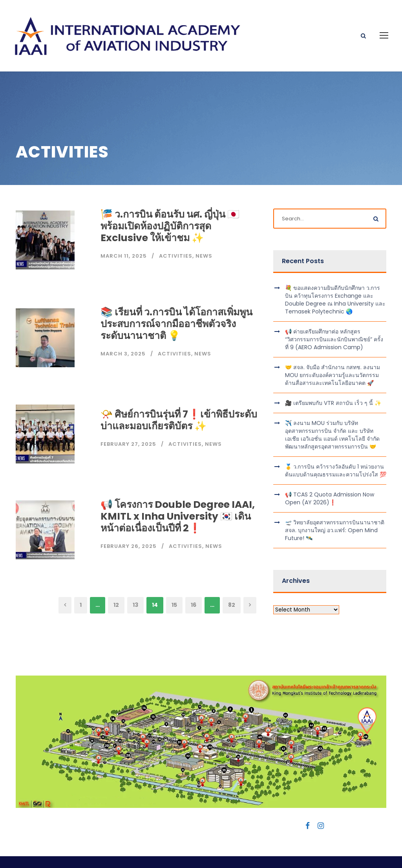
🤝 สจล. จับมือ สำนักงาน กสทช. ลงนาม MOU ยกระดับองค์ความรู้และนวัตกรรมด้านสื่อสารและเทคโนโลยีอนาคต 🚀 (333, 348)
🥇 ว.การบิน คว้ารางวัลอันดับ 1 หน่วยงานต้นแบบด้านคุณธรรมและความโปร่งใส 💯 (336, 444)
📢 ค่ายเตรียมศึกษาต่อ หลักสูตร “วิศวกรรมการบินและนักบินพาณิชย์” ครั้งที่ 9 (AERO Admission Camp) (334, 313)
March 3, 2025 (123, 327)
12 (116, 578)
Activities (176, 229)
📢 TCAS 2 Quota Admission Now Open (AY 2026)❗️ (330, 472)
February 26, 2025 (129, 519)
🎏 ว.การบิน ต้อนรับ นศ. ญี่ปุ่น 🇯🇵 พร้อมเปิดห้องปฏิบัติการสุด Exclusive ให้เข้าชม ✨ (170, 199)
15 (174, 578)
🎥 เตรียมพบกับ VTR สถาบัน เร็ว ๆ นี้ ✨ (333, 376)
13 (135, 578)
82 (232, 578)
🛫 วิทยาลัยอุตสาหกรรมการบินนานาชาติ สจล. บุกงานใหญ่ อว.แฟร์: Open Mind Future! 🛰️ (335, 504)
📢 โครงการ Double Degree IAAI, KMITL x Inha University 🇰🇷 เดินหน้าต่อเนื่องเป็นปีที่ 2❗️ (178, 489)
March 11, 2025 (124, 229)
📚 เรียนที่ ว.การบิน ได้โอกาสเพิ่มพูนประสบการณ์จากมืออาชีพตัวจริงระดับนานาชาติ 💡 (176, 297)
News (204, 229)
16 (194, 578)
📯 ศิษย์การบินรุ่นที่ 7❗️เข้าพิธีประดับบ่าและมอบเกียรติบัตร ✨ (179, 393)
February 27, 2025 (128, 417)
